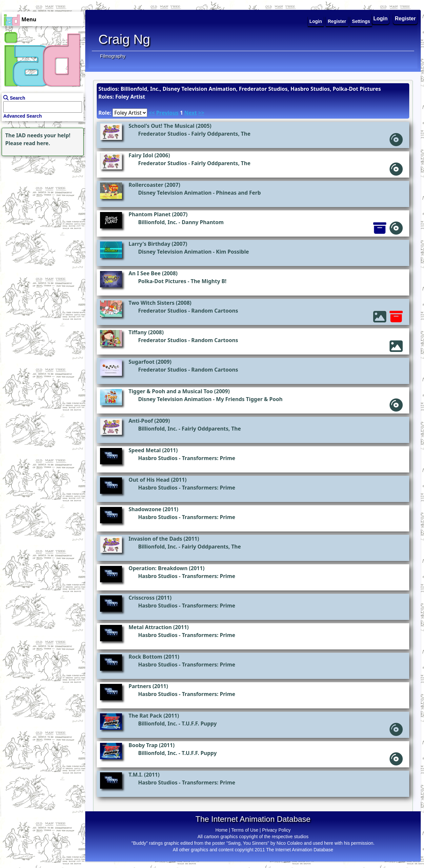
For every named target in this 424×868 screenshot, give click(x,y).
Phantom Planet (150, 214)
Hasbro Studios (158, 458)
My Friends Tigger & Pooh (249, 399)
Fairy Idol (141, 155)
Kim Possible (232, 252)
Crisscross (141, 598)
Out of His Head (149, 480)
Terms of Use (245, 830)
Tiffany (138, 332)
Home (222, 830)
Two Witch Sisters (151, 303)
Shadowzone (145, 509)
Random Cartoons (215, 311)
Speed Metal (145, 450)
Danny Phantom (203, 222)
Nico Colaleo (289, 843)
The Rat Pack (145, 716)
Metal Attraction (150, 627)
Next (191, 113)
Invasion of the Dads (155, 539)
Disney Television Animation (175, 193)
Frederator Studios (162, 134)
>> (201, 113)
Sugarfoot (141, 362)
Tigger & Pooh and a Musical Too (171, 391)
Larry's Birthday (149, 244)
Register (405, 19)
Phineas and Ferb (239, 193)
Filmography (113, 56)
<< (152, 113)
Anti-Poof (141, 421)
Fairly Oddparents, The (221, 134)
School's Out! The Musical (162, 126)
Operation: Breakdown (158, 568)
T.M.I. (136, 775)
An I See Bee (145, 273)
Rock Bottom (145, 657)
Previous (167, 113)
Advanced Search (23, 116)
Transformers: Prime (209, 458)
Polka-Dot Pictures (162, 281)
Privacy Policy (276, 830)
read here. (37, 143)
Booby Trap (143, 745)
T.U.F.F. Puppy (199, 723)
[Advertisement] (41, 199)
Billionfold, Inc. (158, 222)
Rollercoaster (146, 185)
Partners (140, 686)
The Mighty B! (208, 281)
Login (381, 19)
